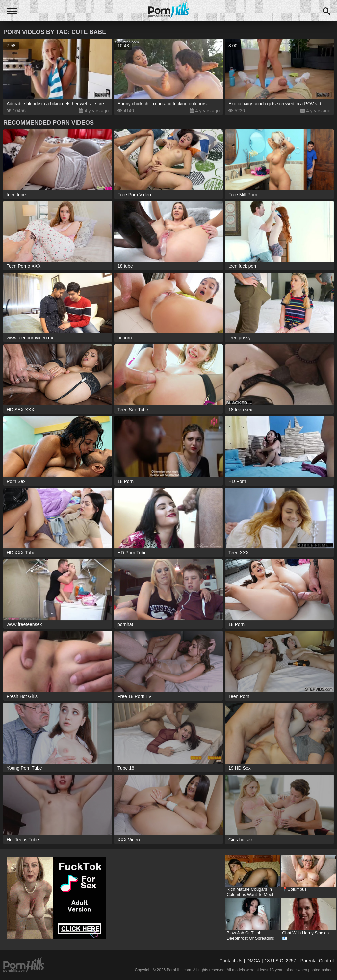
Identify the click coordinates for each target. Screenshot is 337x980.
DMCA (253, 961)
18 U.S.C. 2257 (280, 961)
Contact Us (231, 961)
